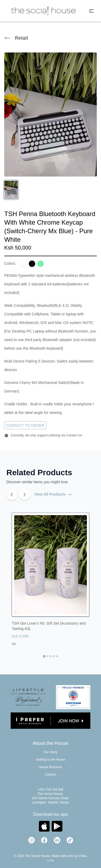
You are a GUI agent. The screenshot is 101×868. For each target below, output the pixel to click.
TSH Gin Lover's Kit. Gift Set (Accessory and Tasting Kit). (49, 626)
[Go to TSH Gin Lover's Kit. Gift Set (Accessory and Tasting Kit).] (44, 656)
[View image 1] (11, 190)
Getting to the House (50, 760)
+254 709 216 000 (50, 790)
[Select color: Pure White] (23, 264)
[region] (50, 126)
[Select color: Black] (32, 264)
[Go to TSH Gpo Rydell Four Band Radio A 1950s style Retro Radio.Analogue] (57, 656)
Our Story (50, 752)
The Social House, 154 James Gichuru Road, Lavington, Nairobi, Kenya (50, 798)
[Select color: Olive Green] (41, 264)
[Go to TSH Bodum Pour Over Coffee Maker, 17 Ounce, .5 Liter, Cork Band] (51, 656)
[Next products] (25, 495)
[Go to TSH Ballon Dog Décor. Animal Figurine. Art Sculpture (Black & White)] (47, 656)
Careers (50, 775)
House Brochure (50, 767)
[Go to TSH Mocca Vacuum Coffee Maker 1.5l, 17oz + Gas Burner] (54, 656)
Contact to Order (25, 425)
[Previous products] (12, 495)
